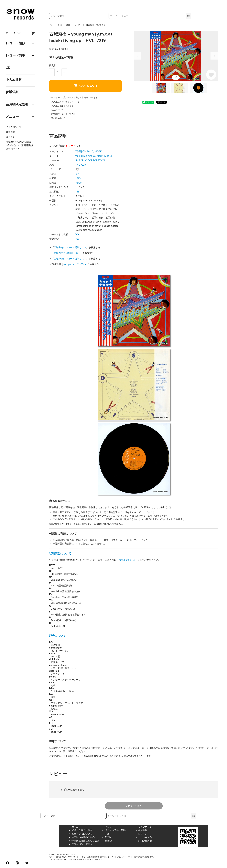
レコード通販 (64, 25)
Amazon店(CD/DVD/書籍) (19, 142)
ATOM (108, 837)
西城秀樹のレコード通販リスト (70, 247)
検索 (188, 16)
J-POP (78, 25)
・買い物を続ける (57, 118)
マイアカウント (14, 127)
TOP (51, 25)
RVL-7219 (81, 165)
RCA (78, 160)
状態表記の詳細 (127, 560)
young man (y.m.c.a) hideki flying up (94, 156)
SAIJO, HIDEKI (94, 151)
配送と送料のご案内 (82, 830)
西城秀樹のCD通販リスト (67, 253)
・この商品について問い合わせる (64, 102)
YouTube (82, 264)
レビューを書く (134, 806)
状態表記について (60, 553)
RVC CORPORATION (93, 160)
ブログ (108, 827)
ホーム (75, 827)
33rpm (79, 183)
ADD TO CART (85, 86)
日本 (78, 174)
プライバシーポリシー (83, 844)
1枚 (77, 192)
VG (77, 234)
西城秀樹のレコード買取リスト (70, 259)
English (109, 841)
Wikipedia (69, 264)
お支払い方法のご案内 (83, 837)
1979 (78, 178)
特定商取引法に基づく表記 (85, 841)
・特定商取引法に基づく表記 (62, 114)
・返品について (56, 110)
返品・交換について (82, 834)
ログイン (10, 137)
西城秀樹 (80, 151)
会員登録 (10, 132)
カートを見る (20, 33)
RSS (107, 834)
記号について (57, 636)
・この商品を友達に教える (61, 106)
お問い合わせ (145, 841)
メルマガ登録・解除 (115, 830)
